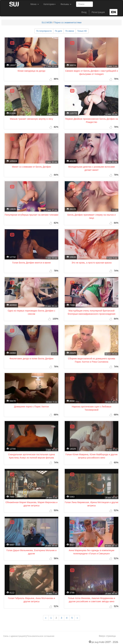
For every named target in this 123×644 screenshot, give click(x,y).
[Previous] (46, 618)
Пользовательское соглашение (41, 636)
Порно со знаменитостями (68, 22)
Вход (84, 12)
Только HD (82, 31)
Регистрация (98, 12)
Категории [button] (50, 4)
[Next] (77, 618)
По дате (58, 31)
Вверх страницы (107, 636)
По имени (70, 31)
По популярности (44, 31)
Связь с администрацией (14, 636)
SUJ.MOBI (47, 22)
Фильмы (66, 4)
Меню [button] (35, 4)
